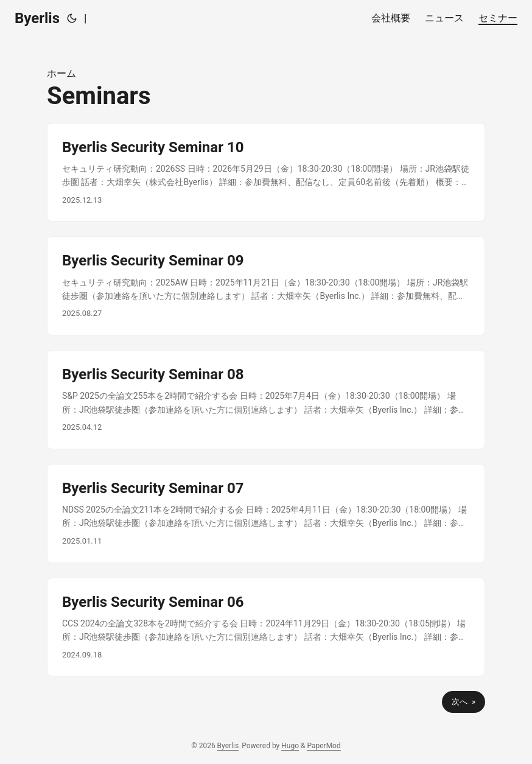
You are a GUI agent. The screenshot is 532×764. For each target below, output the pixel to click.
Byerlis (37, 18)
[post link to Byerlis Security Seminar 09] (266, 286)
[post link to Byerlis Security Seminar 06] (266, 627)
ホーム (61, 73)
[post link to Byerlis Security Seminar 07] (266, 513)
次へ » (464, 702)
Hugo (290, 746)
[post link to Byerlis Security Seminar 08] (266, 400)
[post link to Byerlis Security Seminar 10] (266, 173)
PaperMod (324, 746)
